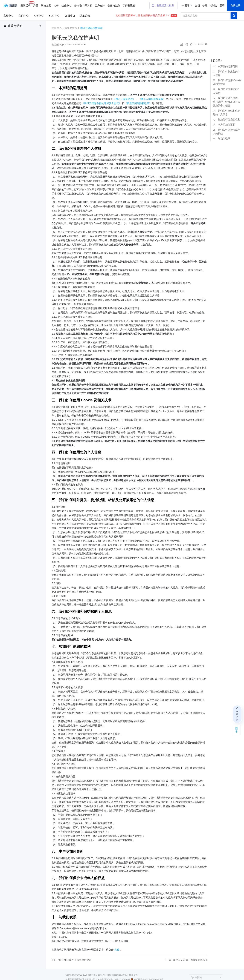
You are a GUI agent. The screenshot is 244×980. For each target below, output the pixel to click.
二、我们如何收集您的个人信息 (226, 73)
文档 (197, 5)
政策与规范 (15, 26)
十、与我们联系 (222, 139)
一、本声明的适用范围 (225, 66)
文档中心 (8, 16)
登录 (222, 5)
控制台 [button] (213, 5)
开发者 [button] (88, 5)
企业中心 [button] (66, 5)
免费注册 (236, 5)
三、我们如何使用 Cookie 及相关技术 (227, 82)
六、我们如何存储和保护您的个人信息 (226, 112)
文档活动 (70, 16)
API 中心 (39, 16)
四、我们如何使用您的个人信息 (226, 91)
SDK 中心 (54, 16)
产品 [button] (36, 5)
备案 (205, 5)
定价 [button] (56, 5)
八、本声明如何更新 (224, 125)
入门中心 (24, 16)
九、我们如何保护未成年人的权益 (226, 132)
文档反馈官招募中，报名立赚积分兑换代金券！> (146, 15)
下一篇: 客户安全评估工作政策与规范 (185, 960)
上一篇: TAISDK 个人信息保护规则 (72, 960)
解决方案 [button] (46, 5)
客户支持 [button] (100, 5)
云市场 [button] (78, 5)
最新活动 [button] (26, 4)
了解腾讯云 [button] (129, 5)
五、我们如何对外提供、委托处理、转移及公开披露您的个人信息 (226, 102)
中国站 (186, 5)
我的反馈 (85, 16)
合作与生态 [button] (114, 5)
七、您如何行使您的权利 (226, 119)
